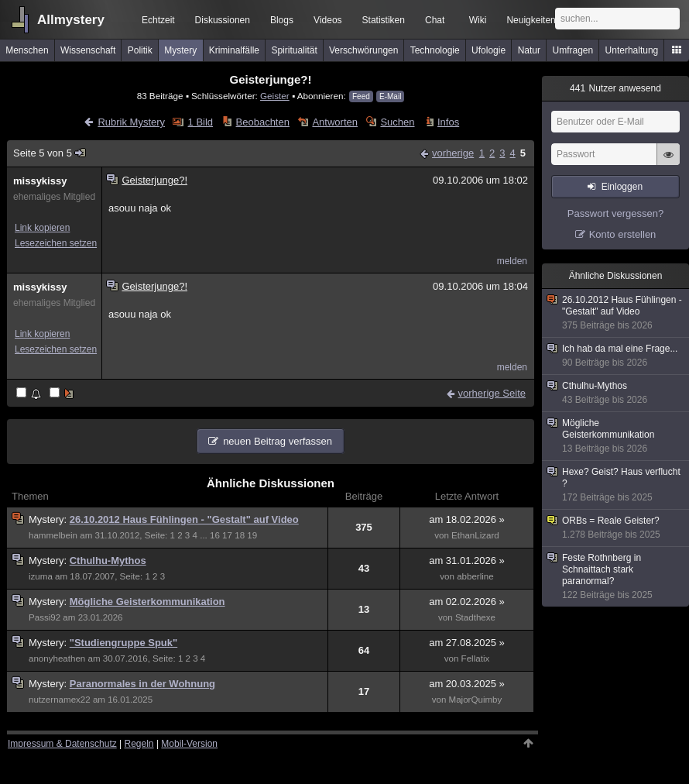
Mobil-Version (189, 744)
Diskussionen (223, 20)
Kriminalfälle (234, 50)
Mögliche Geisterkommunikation (147, 602)
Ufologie (488, 50)
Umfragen (573, 50)
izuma (41, 576)
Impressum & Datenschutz (62, 744)
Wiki (478, 20)
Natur (529, 50)
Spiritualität (294, 50)
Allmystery (71, 20)
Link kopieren (42, 228)
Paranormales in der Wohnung (142, 684)
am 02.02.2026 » (467, 602)
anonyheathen (57, 658)
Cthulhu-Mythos (108, 560)
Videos (327, 20)
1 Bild (201, 122)
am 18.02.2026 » (467, 519)
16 (215, 535)
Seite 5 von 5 (50, 153)
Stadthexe (475, 617)
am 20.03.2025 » (467, 684)
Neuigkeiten (531, 20)
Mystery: (49, 519)
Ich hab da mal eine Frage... (616, 356)
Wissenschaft (88, 50)
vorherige (453, 153)
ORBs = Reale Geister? (616, 528)
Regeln (139, 744)
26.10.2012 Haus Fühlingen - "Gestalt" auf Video (184, 519)
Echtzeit (158, 20)
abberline (475, 576)
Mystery (180, 50)
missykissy (40, 181)
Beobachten (263, 122)
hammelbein (53, 535)
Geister (275, 96)
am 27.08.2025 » (467, 643)
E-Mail (390, 96)
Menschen (27, 50)
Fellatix (476, 658)
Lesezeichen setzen (56, 243)
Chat (435, 20)
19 (252, 535)
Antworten (335, 122)
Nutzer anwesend (615, 88)
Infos (448, 122)
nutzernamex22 (60, 700)
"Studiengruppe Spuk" (123, 643)
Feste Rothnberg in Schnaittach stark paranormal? (616, 577)
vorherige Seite (492, 393)
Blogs (282, 20)
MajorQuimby (476, 700)
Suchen (397, 122)
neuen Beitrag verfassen (278, 441)
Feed (361, 96)
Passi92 (45, 617)
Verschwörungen (363, 50)
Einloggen (622, 187)
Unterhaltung (632, 50)
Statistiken (384, 20)
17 (227, 535)
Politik (140, 50)
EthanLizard (475, 535)
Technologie (435, 50)
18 (240, 535)
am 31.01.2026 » (467, 560)
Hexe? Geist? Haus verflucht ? (616, 485)
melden (512, 261)
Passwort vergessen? (615, 213)
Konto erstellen (623, 234)
